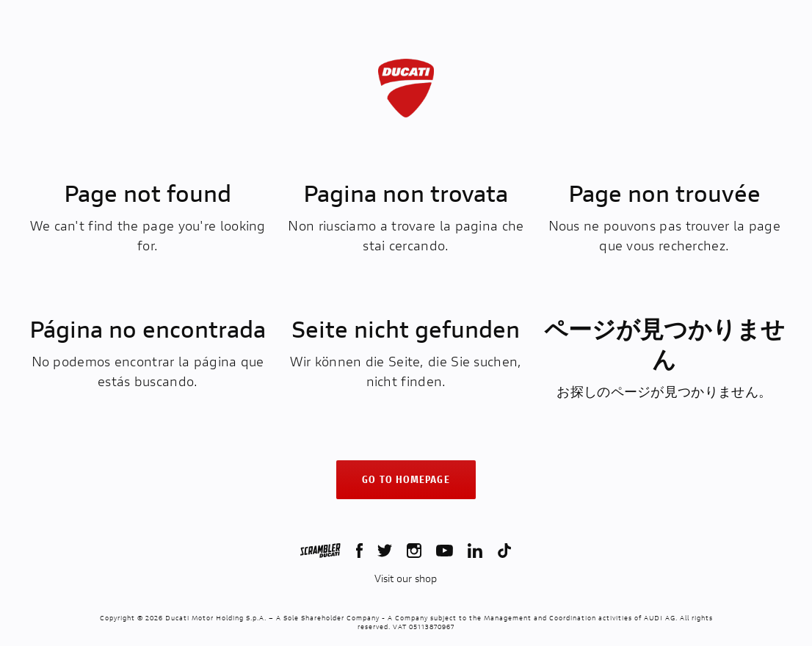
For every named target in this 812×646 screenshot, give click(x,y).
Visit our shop (406, 578)
